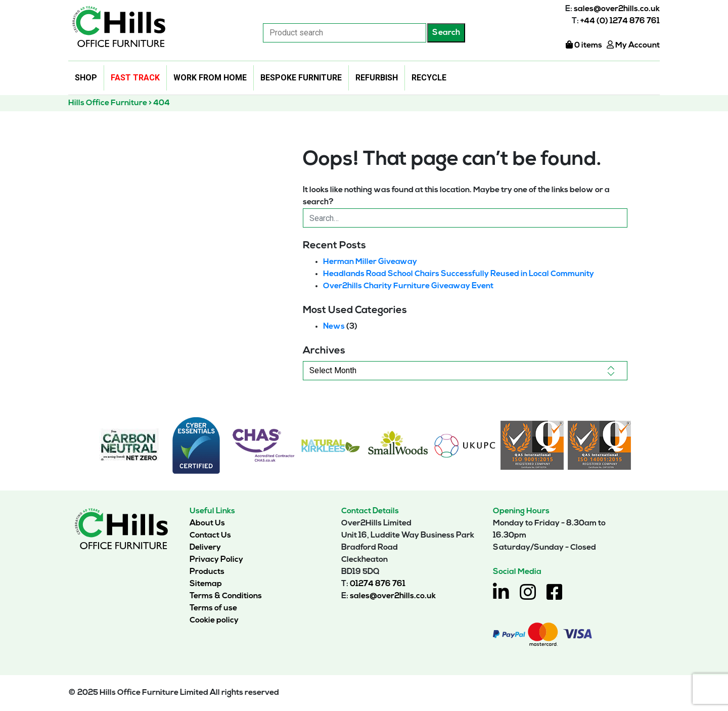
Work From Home (210, 78)
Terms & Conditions (226, 596)
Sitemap (206, 584)
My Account (633, 46)
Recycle (429, 78)
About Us (207, 523)
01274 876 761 (378, 584)
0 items (584, 46)
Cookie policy (214, 620)
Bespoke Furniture (301, 78)
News (334, 327)
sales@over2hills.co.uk (617, 9)
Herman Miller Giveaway (370, 262)
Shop (86, 78)
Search (446, 33)
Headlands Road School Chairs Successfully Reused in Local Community (459, 274)
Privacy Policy (216, 560)
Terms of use (213, 608)
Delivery (205, 548)
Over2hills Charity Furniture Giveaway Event (408, 286)
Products (207, 572)
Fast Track (135, 78)
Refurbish (377, 78)
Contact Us (210, 536)
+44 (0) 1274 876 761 (620, 21)
